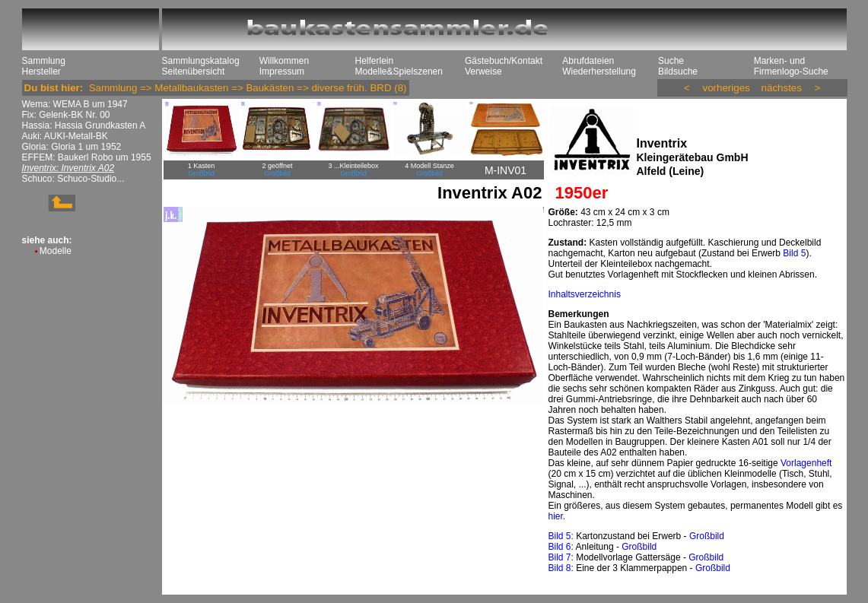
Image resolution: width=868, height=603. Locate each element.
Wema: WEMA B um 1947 (75, 104)
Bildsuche (678, 71)
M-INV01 (506, 170)
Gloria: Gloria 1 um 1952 (72, 147)
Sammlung (44, 61)
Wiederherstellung (599, 71)
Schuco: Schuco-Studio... (73, 179)
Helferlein (375, 61)
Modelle (56, 251)
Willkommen (284, 61)
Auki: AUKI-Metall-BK (65, 136)
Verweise (483, 71)
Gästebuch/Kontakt (504, 61)
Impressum (282, 71)
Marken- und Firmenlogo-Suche (791, 66)
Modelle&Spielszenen (399, 71)
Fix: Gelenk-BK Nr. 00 (66, 115)
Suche (671, 61)
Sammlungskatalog (201, 61)
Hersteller (41, 71)
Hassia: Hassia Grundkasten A (84, 125)
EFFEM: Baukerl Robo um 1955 (87, 157)
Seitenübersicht (194, 71)
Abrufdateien (588, 61)
